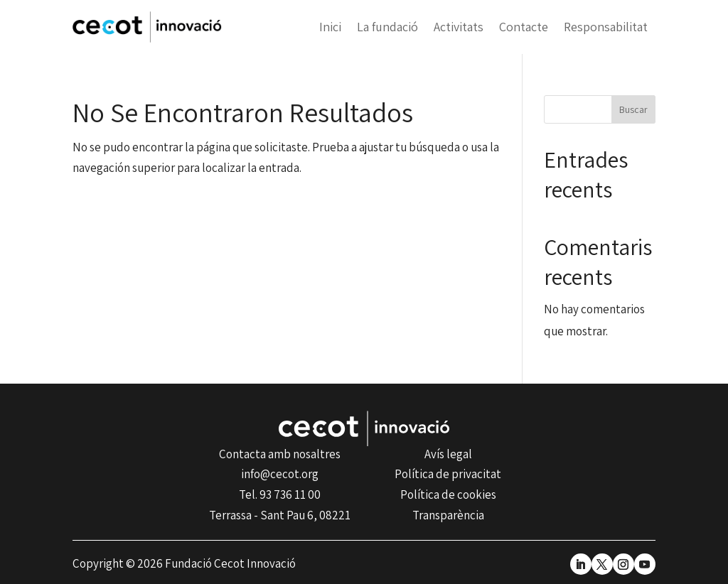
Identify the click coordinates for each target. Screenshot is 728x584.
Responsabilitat (606, 27)
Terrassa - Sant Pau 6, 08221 (280, 515)
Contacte (524, 27)
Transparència (448, 515)
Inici (330, 27)
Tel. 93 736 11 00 (280, 494)
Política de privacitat (448, 474)
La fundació (387, 27)
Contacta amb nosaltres (280, 454)
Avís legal (448, 454)
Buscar (633, 109)
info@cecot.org (280, 474)
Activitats (459, 27)
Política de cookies (448, 494)
